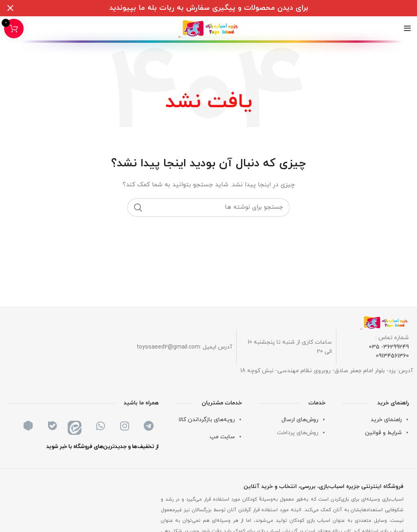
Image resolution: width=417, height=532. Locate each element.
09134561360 (392, 356)
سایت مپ (222, 437)
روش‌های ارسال (300, 420)
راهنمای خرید (386, 420)
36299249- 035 (389, 347)
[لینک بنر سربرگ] (221, 8)
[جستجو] (208, 208)
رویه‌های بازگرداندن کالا (207, 420)
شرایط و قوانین (383, 433)
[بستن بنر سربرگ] (10, 8)
